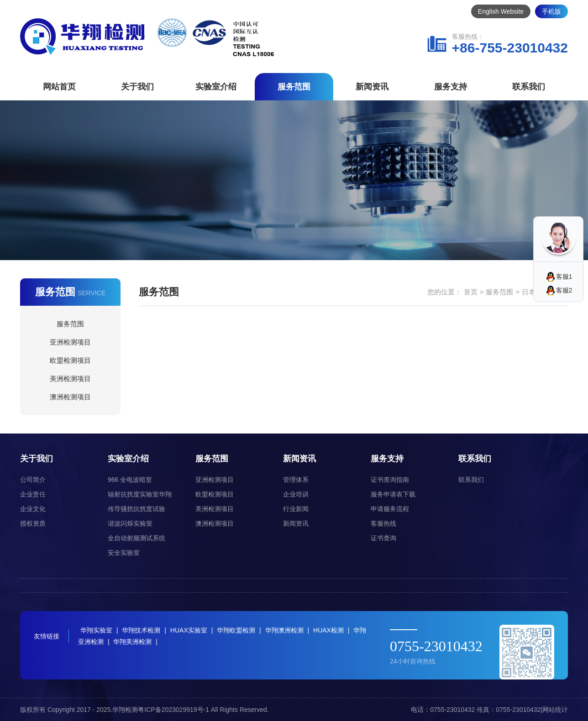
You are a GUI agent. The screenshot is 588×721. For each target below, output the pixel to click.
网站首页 (59, 87)
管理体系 (296, 480)
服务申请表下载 (393, 494)
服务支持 (451, 87)
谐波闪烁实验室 (130, 523)
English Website (501, 11)
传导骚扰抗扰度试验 (136, 509)
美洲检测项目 (70, 379)
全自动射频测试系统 (136, 538)
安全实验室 (124, 553)
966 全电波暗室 (130, 480)
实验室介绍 (216, 87)
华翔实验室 (96, 630)
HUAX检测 (328, 630)
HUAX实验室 (189, 630)
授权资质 (33, 523)
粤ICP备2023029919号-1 (173, 710)
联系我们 (529, 87)
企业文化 (33, 509)
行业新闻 (296, 509)
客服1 (564, 277)
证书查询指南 (390, 480)
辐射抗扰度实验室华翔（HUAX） (140, 496)
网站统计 (555, 710)
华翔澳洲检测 (284, 630)
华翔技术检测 (141, 630)
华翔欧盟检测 (236, 630)
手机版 (551, 11)
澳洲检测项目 (70, 397)
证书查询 (383, 538)
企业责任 (33, 494)
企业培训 (296, 494)
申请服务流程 (390, 509)
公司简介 (33, 480)
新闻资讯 (372, 87)
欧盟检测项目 (70, 360)
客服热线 (383, 523)
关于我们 (137, 87)
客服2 (564, 290)
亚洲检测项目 (70, 342)
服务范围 (294, 87)
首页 (471, 292)
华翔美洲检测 (132, 642)
